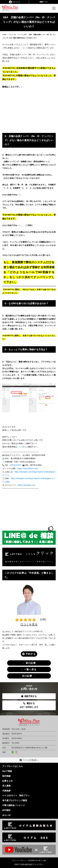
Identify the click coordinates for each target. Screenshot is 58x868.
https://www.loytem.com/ (28, 468)
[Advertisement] (29, 508)
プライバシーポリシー (19, 860)
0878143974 (17, 734)
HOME (4, 35)
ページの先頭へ (29, 760)
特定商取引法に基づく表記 (37, 860)
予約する (29, 654)
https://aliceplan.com (27, 485)
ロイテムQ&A (22, 35)
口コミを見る (29, 625)
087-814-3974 (16, 465)
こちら (20, 447)
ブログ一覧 (12, 35)
